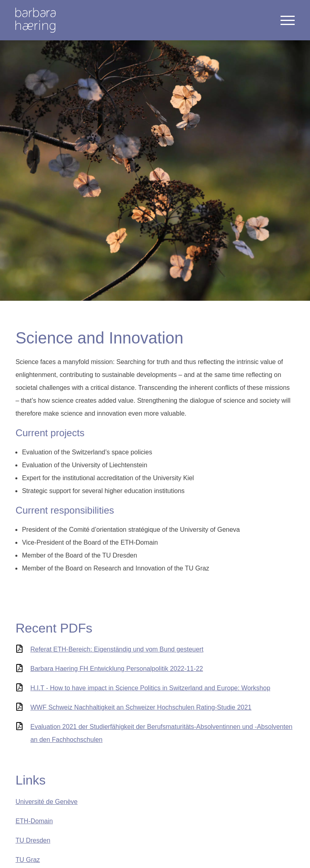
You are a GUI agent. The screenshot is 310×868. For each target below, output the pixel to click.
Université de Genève (46, 802)
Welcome (36, 20)
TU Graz (27, 860)
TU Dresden (33, 840)
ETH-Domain (34, 821)
